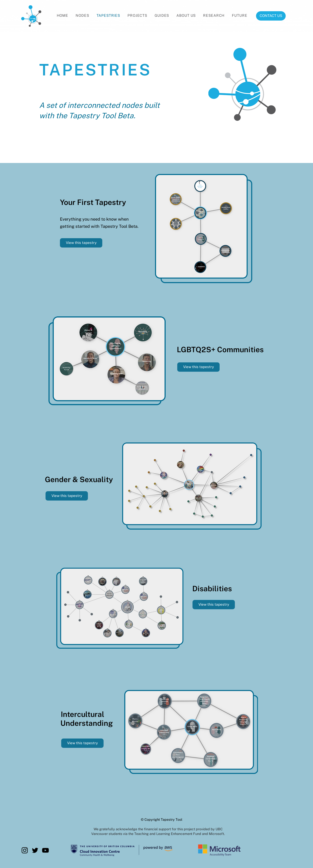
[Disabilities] (212, 588)
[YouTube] (45, 850)
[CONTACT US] (271, 16)
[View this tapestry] (81, 243)
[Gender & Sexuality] (79, 479)
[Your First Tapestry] (93, 202)
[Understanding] (87, 723)
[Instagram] (25, 850)
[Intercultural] (82, 714)
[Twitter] (35, 850)
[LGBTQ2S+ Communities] (220, 349)
